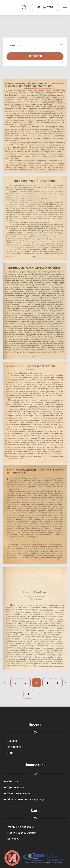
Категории (35, 41)
